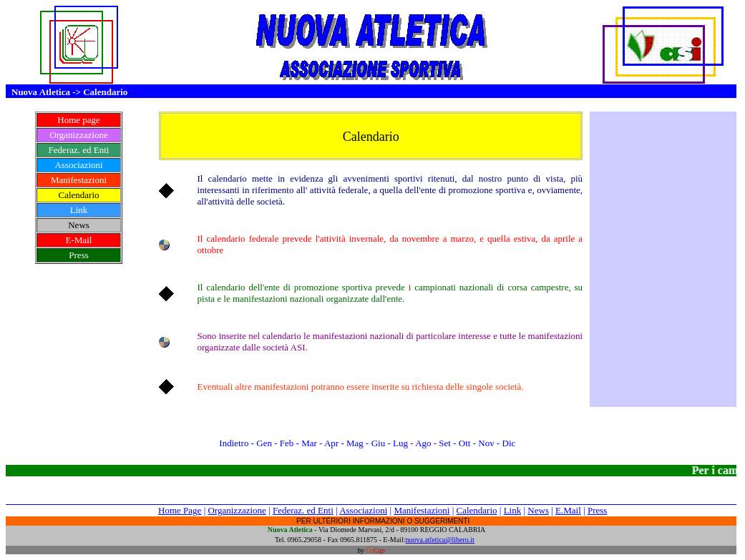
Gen (265, 443)
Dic (510, 443)
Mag (356, 443)
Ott (466, 443)
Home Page (180, 510)
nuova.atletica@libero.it (439, 540)
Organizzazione (237, 510)
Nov (485, 443)
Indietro (232, 443)
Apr (332, 443)
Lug (401, 443)
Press (597, 510)
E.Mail (568, 510)
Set (445, 443)
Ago (423, 443)
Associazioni (363, 510)
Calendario (477, 510)
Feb (287, 443)
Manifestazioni (422, 510)
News (538, 510)
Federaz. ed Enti (303, 510)
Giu (379, 443)
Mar (310, 443)
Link (513, 510)
